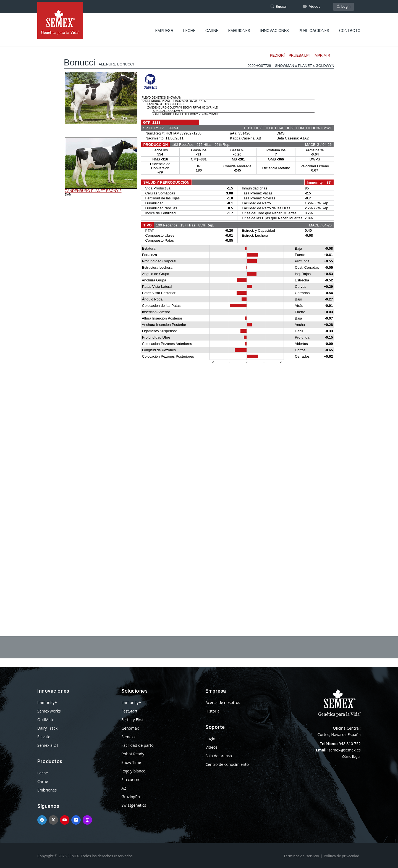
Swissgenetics (134, 805)
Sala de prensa (219, 756)
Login (344, 6)
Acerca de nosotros (223, 702)
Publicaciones (314, 29)
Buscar (279, 6)
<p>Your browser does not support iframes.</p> (199, 325)
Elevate (44, 737)
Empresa (164, 29)
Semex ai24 (48, 745)
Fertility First (132, 720)
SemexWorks (49, 711)
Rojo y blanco (133, 771)
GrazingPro (131, 797)
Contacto (350, 29)
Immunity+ (47, 702)
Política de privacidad (342, 856)
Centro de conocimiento (227, 764)
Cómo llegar (351, 757)
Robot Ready (133, 754)
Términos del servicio (301, 856)
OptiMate (46, 720)
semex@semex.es (345, 750)
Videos (312, 6)
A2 (124, 788)
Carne (212, 29)
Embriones (239, 29)
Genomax (130, 728)
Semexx (128, 737)
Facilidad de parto (137, 745)
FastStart (129, 711)
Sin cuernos (132, 779)
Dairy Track (47, 728)
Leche (189, 29)
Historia (212, 711)
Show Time (131, 762)
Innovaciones (274, 29)
